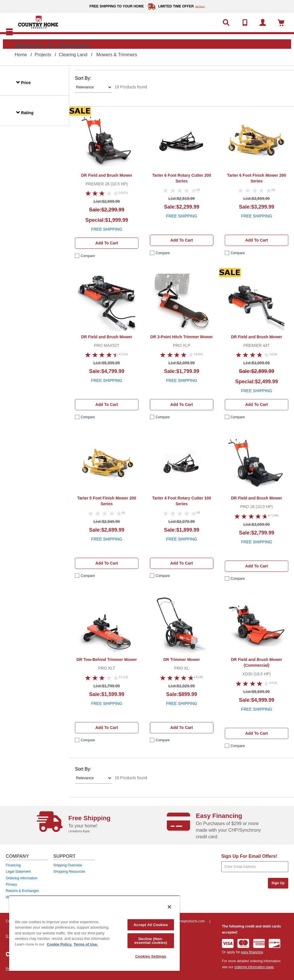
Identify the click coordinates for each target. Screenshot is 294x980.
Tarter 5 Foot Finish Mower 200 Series (107, 501)
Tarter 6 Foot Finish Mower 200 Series (257, 178)
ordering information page (254, 967)
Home (21, 55)
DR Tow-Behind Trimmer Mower (107, 660)
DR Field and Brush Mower (107, 175)
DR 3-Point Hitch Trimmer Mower (182, 337)
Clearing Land (73, 55)
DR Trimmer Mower (182, 660)
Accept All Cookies (151, 925)
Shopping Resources (69, 872)
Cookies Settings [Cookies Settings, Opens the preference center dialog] (151, 956)
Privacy (11, 884)
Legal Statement (18, 872)
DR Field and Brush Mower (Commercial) (256, 662)
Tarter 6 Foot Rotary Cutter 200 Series (182, 178)
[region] (94, 933)
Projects (43, 55)
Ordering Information (22, 878)
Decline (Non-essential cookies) (151, 941)
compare (88, 256)
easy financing (252, 952)
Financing (13, 865)
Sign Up (278, 883)
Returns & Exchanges (22, 891)
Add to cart (107, 243)
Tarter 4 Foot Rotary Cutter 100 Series (182, 501)
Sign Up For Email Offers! (249, 856)
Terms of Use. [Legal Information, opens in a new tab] (86, 944)
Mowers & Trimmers (117, 55)
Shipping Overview (68, 865)
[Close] (169, 907)
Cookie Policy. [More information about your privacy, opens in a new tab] (59, 944)
